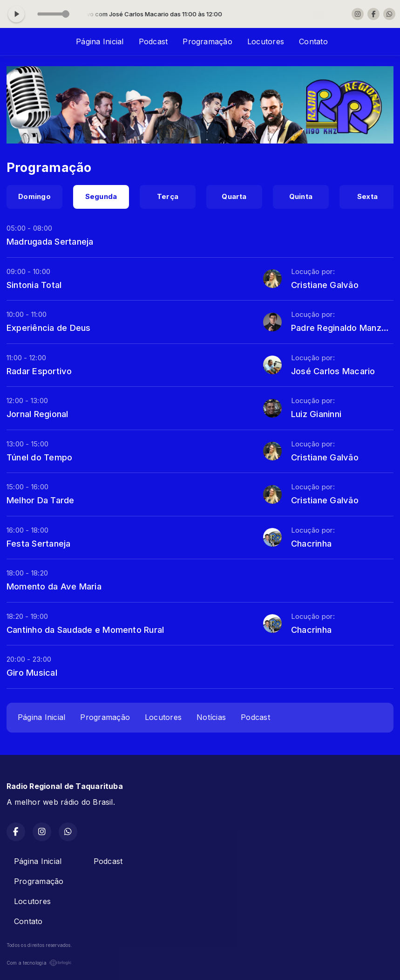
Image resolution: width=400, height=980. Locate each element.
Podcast (153, 41)
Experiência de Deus (49, 328)
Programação (207, 41)
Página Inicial (100, 41)
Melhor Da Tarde (41, 500)
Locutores (266, 41)
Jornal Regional (37, 414)
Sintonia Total (34, 285)
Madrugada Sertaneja (50, 241)
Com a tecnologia (39, 963)
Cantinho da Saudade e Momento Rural (85, 630)
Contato (313, 41)
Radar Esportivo (39, 371)
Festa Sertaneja (39, 543)
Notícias (211, 717)
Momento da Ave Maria (54, 586)
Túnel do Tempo (39, 457)
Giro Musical (32, 672)
